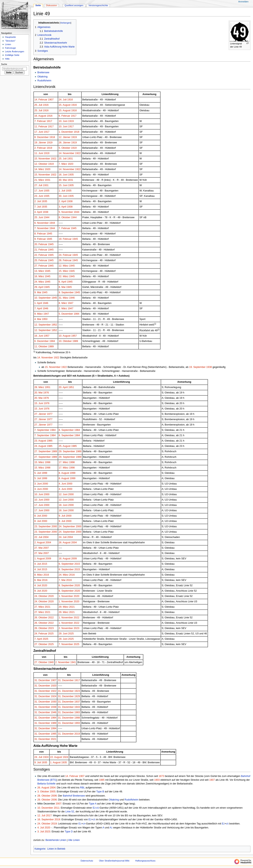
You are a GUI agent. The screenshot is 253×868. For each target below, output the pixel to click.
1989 (75, 341)
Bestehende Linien (56, 840)
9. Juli (62, 516)
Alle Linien (74, 840)
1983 (77, 712)
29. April (39, 287)
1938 (70, 201)
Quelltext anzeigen (74, 5)
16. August (40, 116)
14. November (67, 153)
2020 (44, 585)
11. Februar (41, 127)
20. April (63, 387)
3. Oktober (43, 792)
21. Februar (41, 250)
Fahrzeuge (10, 48)
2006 (54, 796)
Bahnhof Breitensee (74, 796)
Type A (93, 804)
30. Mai (63, 180)
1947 (70, 303)
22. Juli (38, 537)
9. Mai (38, 292)
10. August (65, 336)
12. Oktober (41, 164)
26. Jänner (65, 143)
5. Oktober (65, 148)
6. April (63, 282)
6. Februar (65, 116)
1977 (50, 414)
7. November (42, 228)
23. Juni (39, 196)
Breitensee (43, 72)
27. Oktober (41, 644)
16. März (39, 276)
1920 (70, 164)
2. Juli (38, 201)
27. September (43, 451)
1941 (73, 662)
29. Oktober (44, 800)
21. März (39, 180)
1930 (54, 702)
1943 (77, 707)
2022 (51, 618)
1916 (70, 100)
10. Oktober (65, 341)
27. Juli (38, 185)
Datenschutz (87, 861)
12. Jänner (65, 137)
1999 (44, 473)
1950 (45, 319)
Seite (38, 5)
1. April (38, 303)
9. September (66, 292)
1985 (50, 441)
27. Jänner (40, 414)
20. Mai (39, 393)
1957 (47, 336)
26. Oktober (41, 618)
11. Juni (39, 153)
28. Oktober (44, 796)
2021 (48, 607)
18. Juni (63, 505)
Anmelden (244, 2)
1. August (40, 559)
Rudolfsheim (44, 81)
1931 (70, 159)
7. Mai (62, 580)
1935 (71, 175)
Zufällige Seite (12, 55)
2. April (63, 201)
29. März (64, 607)
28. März (39, 387)
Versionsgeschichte (98, 5)
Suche (4, 64)
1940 (51, 662)
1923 (77, 691)
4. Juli (38, 564)
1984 (76, 314)
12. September (43, 325)
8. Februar (40, 234)
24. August (40, 446)
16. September (46, 819)
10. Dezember (45, 808)
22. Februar (41, 255)
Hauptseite (10, 37)
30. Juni (63, 196)
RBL (82, 788)
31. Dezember (42, 680)
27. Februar (41, 266)
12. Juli (41, 816)
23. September (43, 526)
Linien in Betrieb (56, 849)
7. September (42, 430)
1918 (76, 132)
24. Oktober (41, 596)
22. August (56, 757)
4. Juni (62, 484)
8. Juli (38, 516)
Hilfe (7, 59)
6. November (42, 223)
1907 (51, 100)
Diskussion (51, 5)
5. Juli (38, 473)
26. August (65, 542)
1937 (77, 702)
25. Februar (41, 260)
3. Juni (38, 484)
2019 (77, 734)
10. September (43, 298)
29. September (67, 451)
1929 (77, 696)
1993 (77, 723)
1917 (74, 116)
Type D (69, 832)
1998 (48, 462)
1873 (161, 776)
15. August (65, 105)
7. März (63, 164)
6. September (66, 564)
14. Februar (41, 100)
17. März (64, 462)
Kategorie (40, 849)
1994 (54, 728)
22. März (64, 276)
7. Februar (40, 121)
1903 (157, 780)
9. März (39, 314)
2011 (57, 808)
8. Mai (62, 287)
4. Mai (38, 319)
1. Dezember (66, 132)
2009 (48, 559)
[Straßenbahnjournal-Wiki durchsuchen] (15, 69)
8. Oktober (65, 217)
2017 (49, 816)
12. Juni (63, 494)
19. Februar (65, 239)
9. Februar (40, 239)
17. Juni (39, 132)
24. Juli (63, 100)
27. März (39, 607)
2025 (51, 634)
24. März (39, 282)
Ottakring (42, 77)
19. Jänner (40, 143)
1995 (54, 734)
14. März (39, 169)
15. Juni (63, 185)
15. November (42, 159)
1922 (78, 153)
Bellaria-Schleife (46, 784)
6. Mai (38, 580)
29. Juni (63, 634)
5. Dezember (66, 314)
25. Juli (38, 105)
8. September (66, 430)
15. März (64, 271)
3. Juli (41, 832)
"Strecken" (10, 41)
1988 (77, 718)
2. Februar (40, 148)
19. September (197, 367)
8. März (63, 303)
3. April (63, 207)
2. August (40, 542)
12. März (64, 266)
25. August (65, 446)
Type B (100, 792)
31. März (64, 298)
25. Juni (39, 217)
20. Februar (41, 244)
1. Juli (62, 191)
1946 (72, 298)
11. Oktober (41, 346)
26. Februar (65, 260)
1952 (54, 325)
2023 (51, 628)
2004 (46, 537)
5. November (66, 212)
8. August (64, 473)
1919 (71, 121)
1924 (54, 696)
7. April (38, 308)
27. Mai (39, 548)
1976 (46, 393)
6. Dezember (42, 341)
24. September (67, 526)
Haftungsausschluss (145, 861)
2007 (46, 548)
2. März (63, 308)
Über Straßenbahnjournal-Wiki (114, 861)
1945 (74, 228)
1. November (66, 596)
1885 (102, 780)
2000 (45, 484)
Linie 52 (70, 812)
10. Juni (63, 121)
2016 (46, 575)
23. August (40, 441)
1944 (76, 212)
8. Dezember (42, 137)
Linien (8, 44)
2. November (66, 628)
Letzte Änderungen (15, 51)
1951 (48, 387)
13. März (39, 271)
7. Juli (38, 207)
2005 (53, 792)
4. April (38, 212)
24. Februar (65, 255)
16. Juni (63, 175)
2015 (44, 564)
